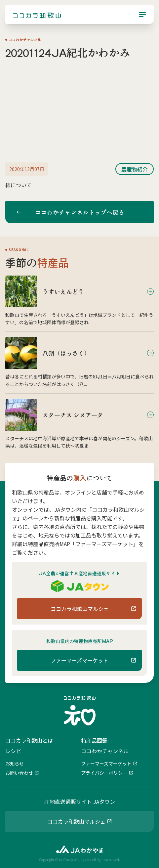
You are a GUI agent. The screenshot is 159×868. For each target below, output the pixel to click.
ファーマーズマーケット (106, 763)
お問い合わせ (19, 773)
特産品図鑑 (94, 740)
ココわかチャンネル (105, 751)
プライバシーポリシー (104, 773)
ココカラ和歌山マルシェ (76, 821)
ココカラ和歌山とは (29, 740)
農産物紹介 (135, 169)
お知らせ (15, 763)
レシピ (13, 751)
